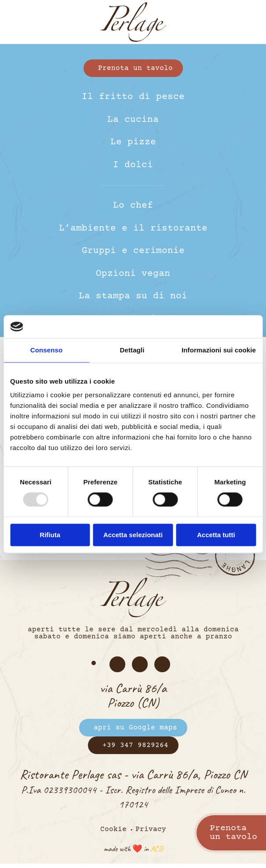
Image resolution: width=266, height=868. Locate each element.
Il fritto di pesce (133, 97)
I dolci (133, 165)
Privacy (151, 829)
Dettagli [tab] (132, 350)
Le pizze (133, 142)
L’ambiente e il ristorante (133, 229)
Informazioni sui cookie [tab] (219, 350)
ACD (157, 849)
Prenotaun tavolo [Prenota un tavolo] (233, 833)
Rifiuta (50, 535)
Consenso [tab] (46, 350)
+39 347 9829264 (135, 745)
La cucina (133, 120)
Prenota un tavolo (135, 68)
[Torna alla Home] (133, 22)
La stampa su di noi (133, 296)
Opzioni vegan (133, 274)
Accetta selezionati (133, 535)
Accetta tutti (216, 535)
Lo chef (133, 206)
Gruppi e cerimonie (133, 251)
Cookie (113, 829)
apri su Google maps (135, 728)
